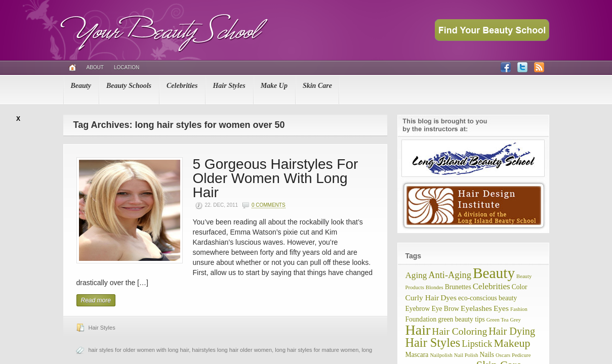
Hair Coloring (459, 331)
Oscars (503, 355)
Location (127, 67)
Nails (487, 355)
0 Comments (269, 205)
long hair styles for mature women (317, 350)
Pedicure (521, 355)
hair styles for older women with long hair (139, 350)
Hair (418, 330)
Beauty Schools (129, 86)
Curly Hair (422, 298)
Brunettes (458, 287)
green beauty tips (461, 319)
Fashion (519, 309)
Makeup (512, 343)
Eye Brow (445, 309)
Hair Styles (229, 86)
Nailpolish (441, 355)
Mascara (417, 355)
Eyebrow (418, 309)
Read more (96, 300)
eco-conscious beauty (487, 298)
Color (520, 287)
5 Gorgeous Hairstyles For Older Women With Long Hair (276, 178)
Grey (516, 320)
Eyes (501, 308)
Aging (416, 275)
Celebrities (182, 86)
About (95, 67)
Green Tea (498, 320)
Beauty (81, 86)
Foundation (421, 319)
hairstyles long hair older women (232, 350)
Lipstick (477, 344)
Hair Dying (512, 331)
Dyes (448, 298)
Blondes (435, 287)
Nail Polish (466, 355)
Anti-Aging (450, 275)
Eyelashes (476, 308)
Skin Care (317, 86)
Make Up (274, 86)
